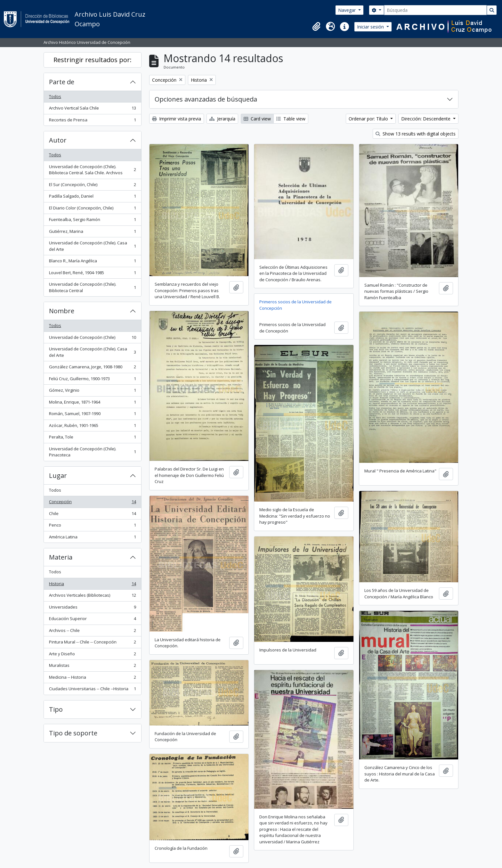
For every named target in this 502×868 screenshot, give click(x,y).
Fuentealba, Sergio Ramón (92, 221)
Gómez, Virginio (92, 392)
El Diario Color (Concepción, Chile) (92, 209)
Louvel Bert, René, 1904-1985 (92, 274)
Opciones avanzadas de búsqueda (206, 99)
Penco (92, 526)
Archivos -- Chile (92, 632)
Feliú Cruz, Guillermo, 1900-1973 (92, 380)
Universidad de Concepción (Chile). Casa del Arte (92, 246)
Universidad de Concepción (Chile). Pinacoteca (92, 452)
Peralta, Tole (92, 438)
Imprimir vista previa (177, 119)
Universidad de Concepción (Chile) (92, 339)
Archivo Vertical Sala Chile (92, 109)
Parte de (62, 82)
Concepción (92, 503)
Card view (257, 119)
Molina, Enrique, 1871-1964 (92, 403)
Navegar (348, 10)
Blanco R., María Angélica (92, 262)
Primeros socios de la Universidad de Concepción (296, 305)
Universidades (92, 608)
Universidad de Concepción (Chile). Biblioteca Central (92, 287)
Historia (92, 585)
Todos (55, 96)
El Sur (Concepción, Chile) (92, 186)
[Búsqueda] (435, 10)
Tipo (56, 709)
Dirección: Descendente (426, 119)
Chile (92, 515)
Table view (291, 119)
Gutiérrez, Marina (92, 233)
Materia (61, 557)
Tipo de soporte (73, 733)
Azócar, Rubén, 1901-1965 (92, 427)
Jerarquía (222, 119)
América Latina (92, 538)
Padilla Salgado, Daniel (92, 197)
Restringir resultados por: (93, 60)
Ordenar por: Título (369, 119)
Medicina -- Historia (92, 679)
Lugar (58, 475)
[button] (316, 27)
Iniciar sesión (371, 27)
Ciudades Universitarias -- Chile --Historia (92, 690)
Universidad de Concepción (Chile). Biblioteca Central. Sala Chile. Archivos (92, 170)
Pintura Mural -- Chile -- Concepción (92, 643)
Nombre (62, 311)
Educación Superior (92, 620)
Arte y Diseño (92, 655)
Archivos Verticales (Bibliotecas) (92, 597)
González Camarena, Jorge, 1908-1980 (92, 368)
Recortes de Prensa (92, 121)
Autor (58, 140)
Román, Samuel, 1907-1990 (92, 415)
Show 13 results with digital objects (416, 134)
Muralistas (92, 667)
